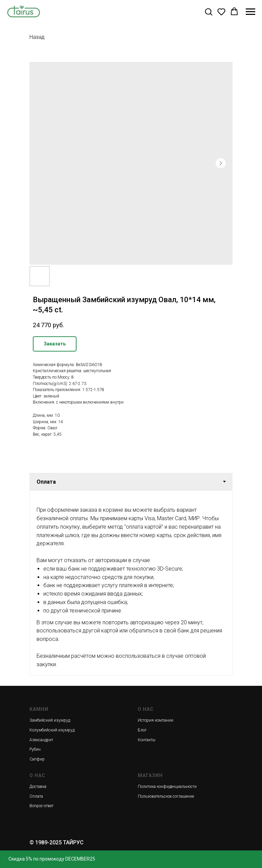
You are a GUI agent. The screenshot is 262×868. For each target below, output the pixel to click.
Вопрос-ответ (41, 806)
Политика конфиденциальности (167, 787)
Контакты (147, 740)
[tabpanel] (131, 583)
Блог (142, 730)
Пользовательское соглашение (166, 796)
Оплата (36, 796)
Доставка (38, 787)
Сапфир (37, 759)
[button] (209, 11)
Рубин (35, 749)
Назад (37, 37)
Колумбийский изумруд (52, 730)
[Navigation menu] (250, 12)
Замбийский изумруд (50, 720)
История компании (156, 720)
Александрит (41, 740)
